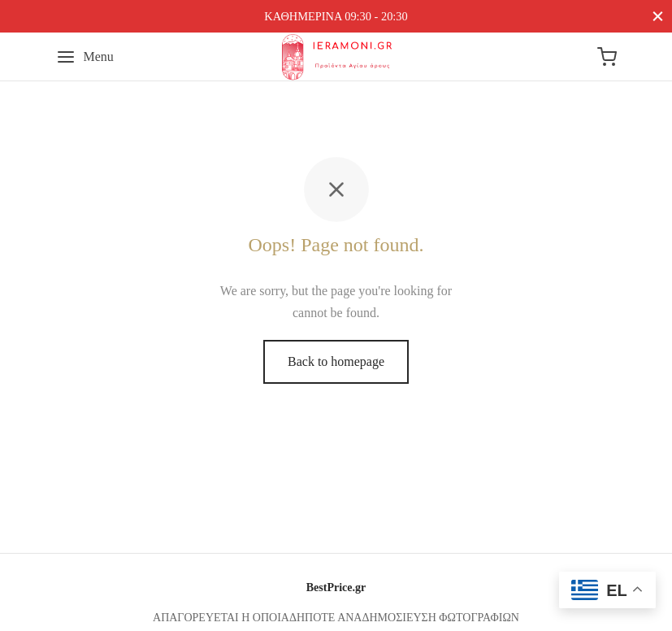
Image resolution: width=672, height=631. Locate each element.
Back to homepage (336, 361)
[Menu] (85, 57)
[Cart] (607, 57)
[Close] (658, 16)
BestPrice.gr (336, 587)
